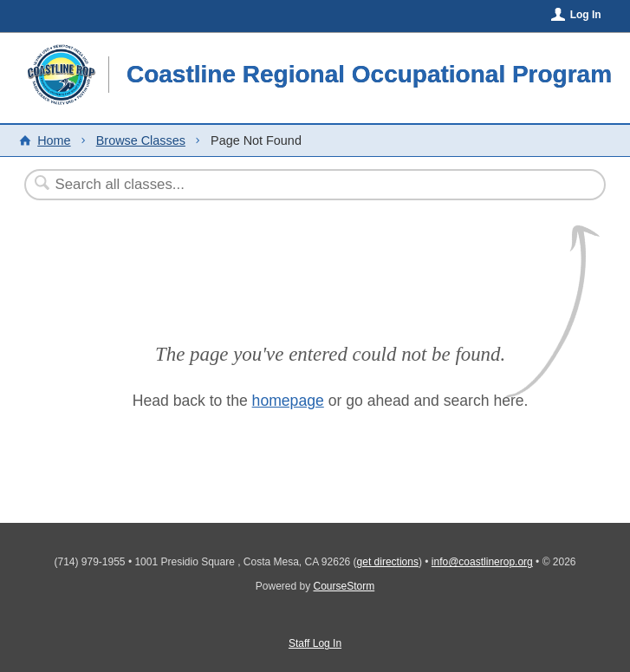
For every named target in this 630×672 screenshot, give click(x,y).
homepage (288, 401)
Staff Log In (315, 643)
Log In (586, 15)
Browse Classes (141, 140)
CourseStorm (344, 586)
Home (54, 140)
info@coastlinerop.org (482, 562)
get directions (388, 562)
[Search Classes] (273, 185)
